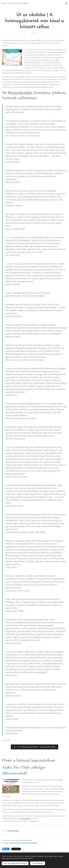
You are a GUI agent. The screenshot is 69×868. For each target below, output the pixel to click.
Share (6, 849)
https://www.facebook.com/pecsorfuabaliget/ (21, 843)
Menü (66, 3)
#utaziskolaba (20, 93)
